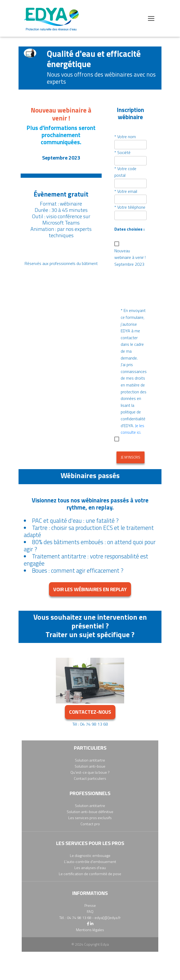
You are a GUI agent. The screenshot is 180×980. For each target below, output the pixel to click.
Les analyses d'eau (90, 868)
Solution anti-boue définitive (90, 812)
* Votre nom (125, 137)
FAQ (90, 912)
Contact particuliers (90, 778)
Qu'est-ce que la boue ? (90, 772)
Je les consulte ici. (132, 429)
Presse (90, 906)
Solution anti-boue (90, 766)
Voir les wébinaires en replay (90, 589)
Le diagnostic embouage (90, 856)
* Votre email (126, 191)
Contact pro (90, 824)
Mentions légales (90, 930)
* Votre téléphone (130, 207)
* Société (122, 152)
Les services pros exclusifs (90, 818)
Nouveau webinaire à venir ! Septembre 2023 (130, 257)
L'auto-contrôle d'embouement (90, 862)
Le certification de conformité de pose (90, 874)
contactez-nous (90, 712)
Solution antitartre (90, 760)
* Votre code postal (125, 172)
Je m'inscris (130, 457)
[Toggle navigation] (151, 18)
